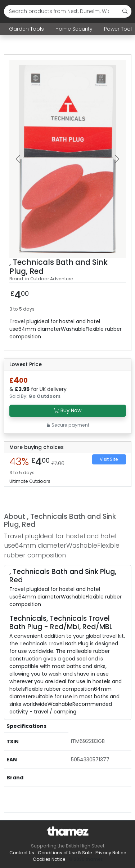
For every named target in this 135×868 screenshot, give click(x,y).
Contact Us (22, 853)
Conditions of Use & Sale (65, 853)
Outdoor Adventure (52, 279)
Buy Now (68, 410)
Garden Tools (26, 29)
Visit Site (109, 459)
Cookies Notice (49, 859)
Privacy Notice (111, 853)
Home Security (74, 29)
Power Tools (119, 29)
